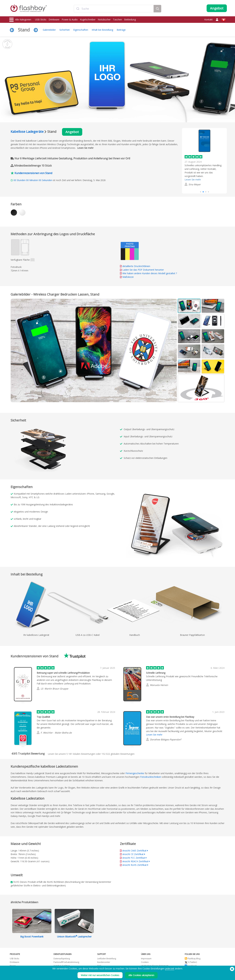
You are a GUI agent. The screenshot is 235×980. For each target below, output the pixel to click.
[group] (204, 158)
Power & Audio (70, 19)
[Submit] (78, 9)
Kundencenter (104, 962)
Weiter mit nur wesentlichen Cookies (100, 975)
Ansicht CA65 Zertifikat (134, 851)
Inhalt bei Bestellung (102, 30)
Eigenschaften (81, 30)
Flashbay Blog (193, 959)
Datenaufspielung (62, 959)
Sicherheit (65, 30)
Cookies (145, 962)
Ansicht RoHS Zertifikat (135, 865)
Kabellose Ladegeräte (27, 132)
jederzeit (170, 969)
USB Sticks (41, 19)
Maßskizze (128, 277)
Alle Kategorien (20, 20)
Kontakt (208, 19)
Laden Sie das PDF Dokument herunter (142, 270)
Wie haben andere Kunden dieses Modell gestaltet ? (150, 273)
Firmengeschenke (135, 773)
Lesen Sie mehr (85, 148)
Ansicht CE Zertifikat (133, 854)
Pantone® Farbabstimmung (66, 962)
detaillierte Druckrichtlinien (136, 266)
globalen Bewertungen (118, 754)
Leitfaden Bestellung (107, 959)
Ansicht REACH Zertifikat (135, 861)
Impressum (146, 959)
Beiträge (121, 30)
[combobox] (114, 9)
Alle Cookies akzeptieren (141, 975)
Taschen (117, 19)
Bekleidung (130, 19)
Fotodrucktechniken (151, 777)
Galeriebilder (49, 30)
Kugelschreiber (88, 19)
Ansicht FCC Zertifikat (134, 858)
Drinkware (54, 19)
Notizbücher (104, 19)
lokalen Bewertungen (81, 754)
